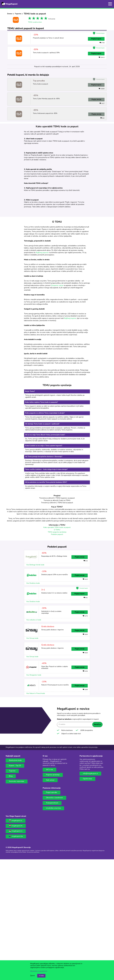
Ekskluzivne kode (15, 879)
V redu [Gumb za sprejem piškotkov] (41, 976)
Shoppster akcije (57, 404)
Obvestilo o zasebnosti (54, 916)
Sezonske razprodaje (17, 900)
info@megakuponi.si (90, 892)
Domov (10, 14)
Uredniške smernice (53, 927)
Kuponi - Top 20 (15, 884)
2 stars (33, 19)
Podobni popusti (57, 653)
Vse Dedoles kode (33, 702)
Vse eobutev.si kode (34, 738)
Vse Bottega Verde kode (35, 683)
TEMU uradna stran (35, 22)
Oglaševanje (87, 897)
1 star (29, 19)
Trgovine (18, 14)
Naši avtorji (50, 899)
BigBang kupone (70, 437)
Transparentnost (52, 921)
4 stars (41, 19)
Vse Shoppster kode (34, 793)
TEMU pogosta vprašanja (57, 651)
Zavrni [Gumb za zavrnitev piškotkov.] (32, 976)
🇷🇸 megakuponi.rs (16, 949)
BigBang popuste (42, 371)
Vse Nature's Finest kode (36, 812)
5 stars (45, 19)
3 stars (37, 19)
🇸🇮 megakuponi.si (16, 939)
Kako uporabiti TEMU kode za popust (57, 646)
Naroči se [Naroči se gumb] (97, 843)
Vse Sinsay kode (32, 757)
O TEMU (57, 648)
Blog (11, 895)
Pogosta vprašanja (53, 893)
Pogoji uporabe (52, 911)
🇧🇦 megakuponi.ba (16, 955)
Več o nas (49, 888)
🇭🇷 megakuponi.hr (16, 944)
